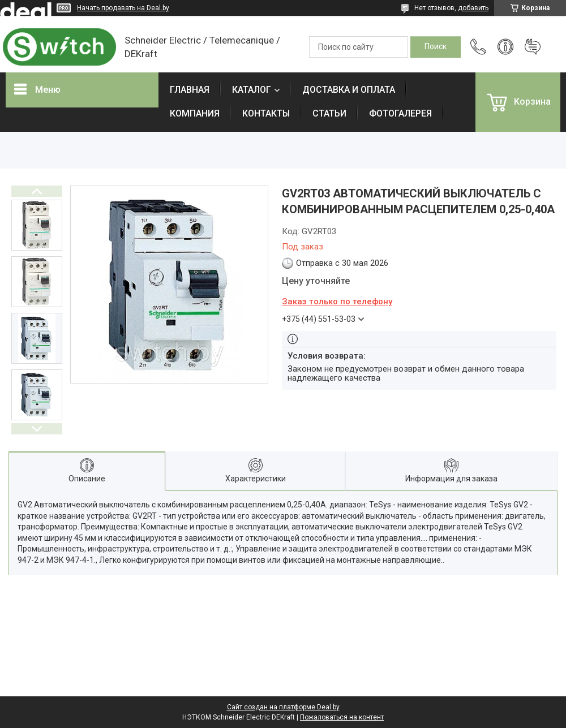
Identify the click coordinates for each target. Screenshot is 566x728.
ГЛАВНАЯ (190, 90)
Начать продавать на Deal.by (123, 8)
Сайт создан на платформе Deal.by (283, 707)
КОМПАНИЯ (195, 113)
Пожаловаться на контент (342, 717)
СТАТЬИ (329, 113)
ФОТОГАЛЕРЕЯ (400, 113)
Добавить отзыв (533, 47)
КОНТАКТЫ (266, 113)
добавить (473, 8)
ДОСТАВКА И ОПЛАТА (349, 90)
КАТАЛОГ (252, 90)
